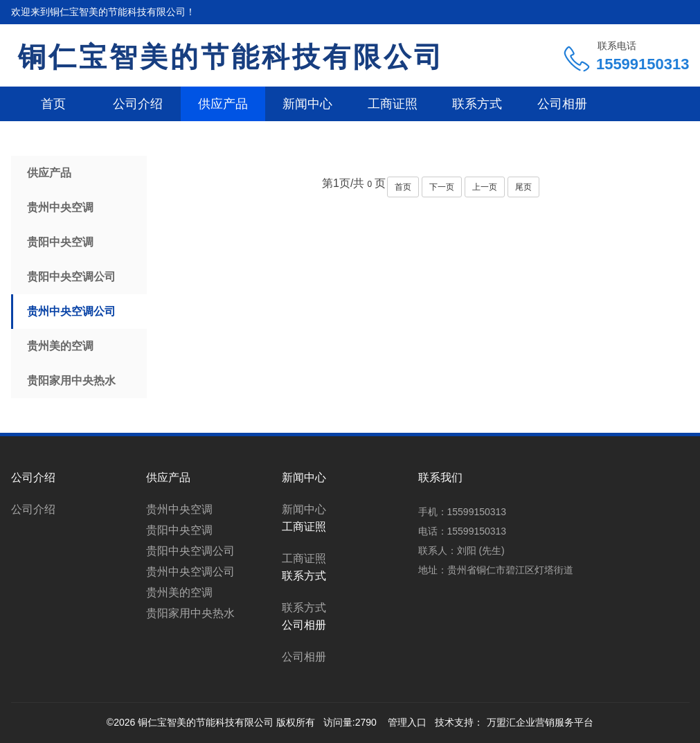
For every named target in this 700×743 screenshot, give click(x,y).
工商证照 (393, 104)
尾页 (523, 187)
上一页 (485, 187)
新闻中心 (307, 104)
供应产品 (223, 104)
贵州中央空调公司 (71, 311)
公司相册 (562, 104)
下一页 (442, 187)
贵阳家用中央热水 (71, 381)
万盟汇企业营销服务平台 (540, 722)
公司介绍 (138, 104)
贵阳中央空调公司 (71, 277)
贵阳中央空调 (60, 242)
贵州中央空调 (60, 207)
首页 (53, 104)
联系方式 (477, 104)
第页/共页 (354, 185)
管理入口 (407, 722)
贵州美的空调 (60, 346)
